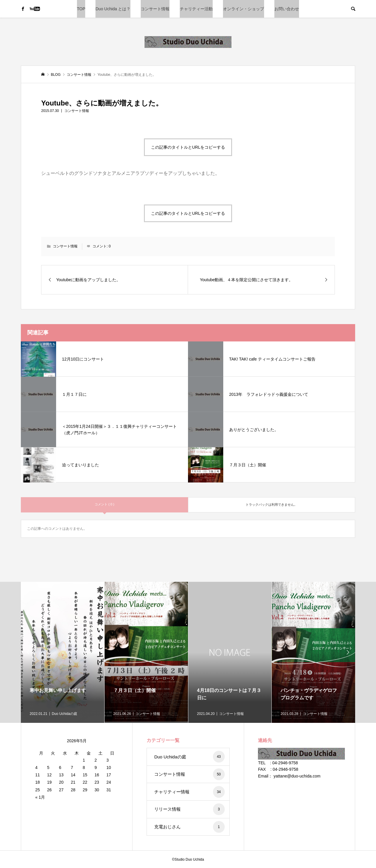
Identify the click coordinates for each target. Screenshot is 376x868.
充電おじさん (189, 827)
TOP (81, 9)
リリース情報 (189, 809)
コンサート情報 (155, 9)
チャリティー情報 (189, 792)
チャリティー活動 (196, 9)
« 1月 (40, 797)
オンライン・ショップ (244, 9)
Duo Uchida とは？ (113, 9)
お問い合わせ (287, 9)
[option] (63, 652)
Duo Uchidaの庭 (189, 757)
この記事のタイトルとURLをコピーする (188, 147)
